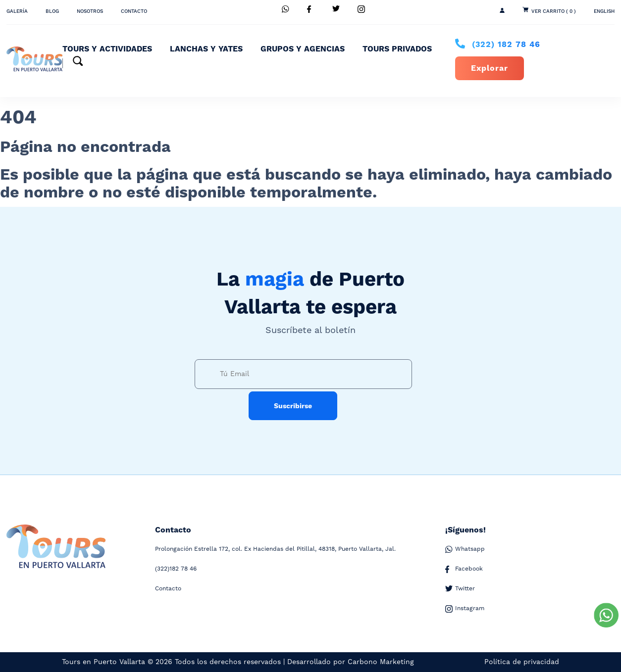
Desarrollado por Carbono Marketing (351, 662)
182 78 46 (506, 45)
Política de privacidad (522, 662)
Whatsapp (465, 549)
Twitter (460, 589)
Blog (52, 11)
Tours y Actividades (107, 49)
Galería (17, 11)
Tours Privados (397, 49)
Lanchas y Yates (206, 49)
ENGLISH (604, 11)
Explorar (490, 68)
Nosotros (90, 11)
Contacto (134, 11)
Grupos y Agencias (303, 49)
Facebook (464, 569)
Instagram (465, 609)
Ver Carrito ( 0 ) (554, 11)
